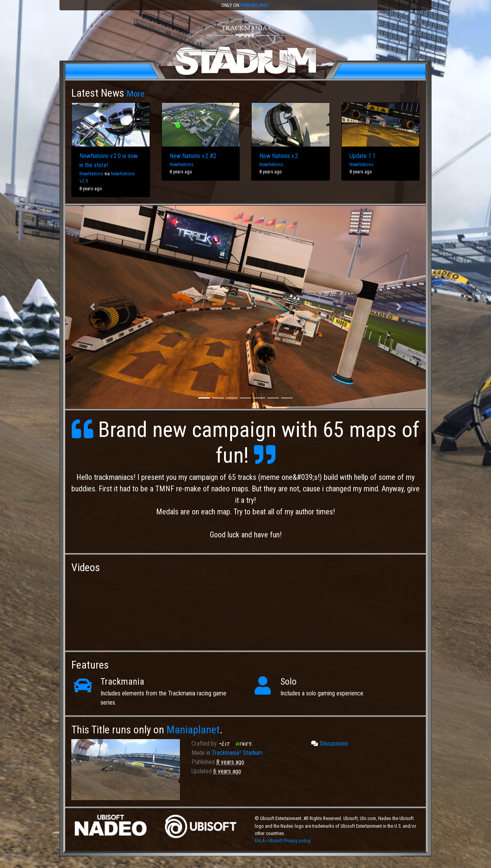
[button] (92, 307)
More (136, 94)
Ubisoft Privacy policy (289, 841)
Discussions (330, 744)
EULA (260, 841)
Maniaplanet (255, 5)
